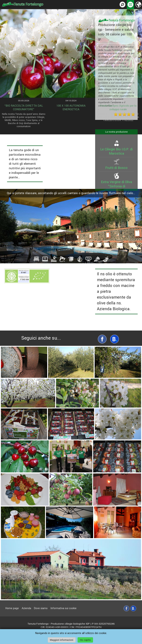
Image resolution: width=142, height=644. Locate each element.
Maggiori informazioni (62, 640)
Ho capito (85, 640)
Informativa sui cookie (63, 608)
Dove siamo (41, 608)
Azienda (26, 608)
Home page (12, 608)
